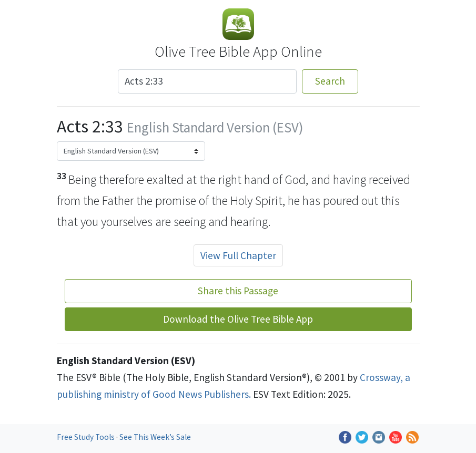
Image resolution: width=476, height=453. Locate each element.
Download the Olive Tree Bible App (238, 319)
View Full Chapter (238, 255)
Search (330, 81)
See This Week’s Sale (155, 437)
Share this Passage (238, 291)
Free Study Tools (87, 437)
